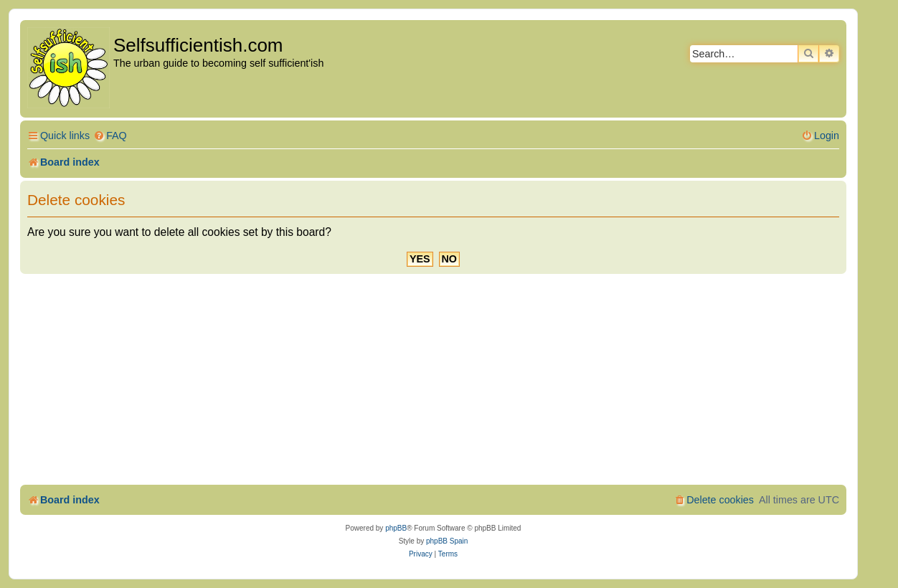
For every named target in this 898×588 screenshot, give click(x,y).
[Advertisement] (433, 381)
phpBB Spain (447, 541)
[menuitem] (110, 136)
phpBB (396, 528)
